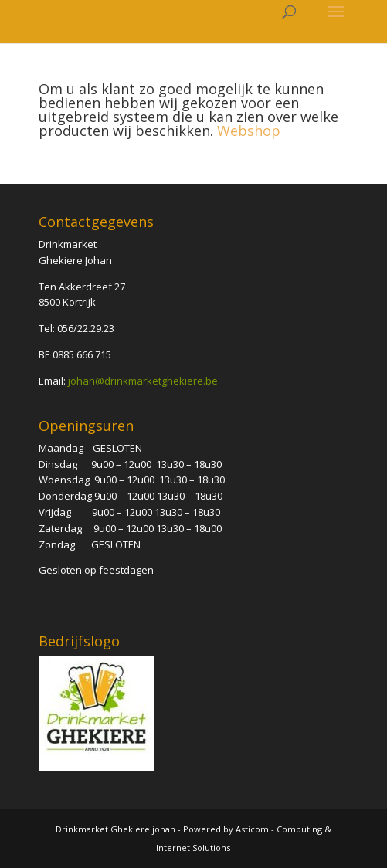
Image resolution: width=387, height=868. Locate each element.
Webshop (249, 131)
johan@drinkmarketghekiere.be (143, 381)
